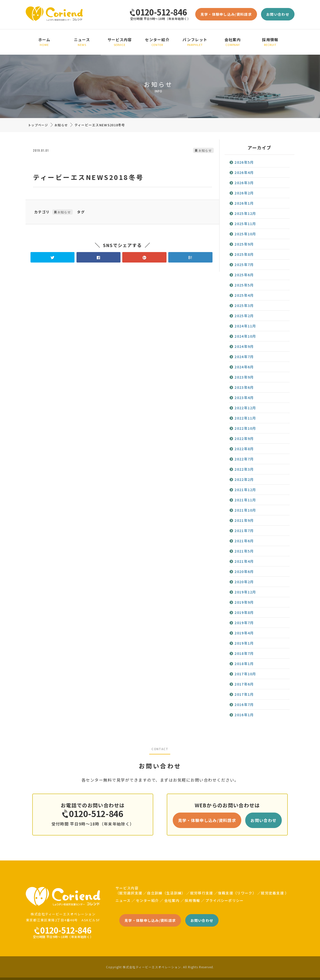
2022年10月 (245, 428)
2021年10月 (245, 510)
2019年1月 (244, 643)
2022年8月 (244, 449)
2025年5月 (244, 285)
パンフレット (195, 42)
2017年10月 (245, 674)
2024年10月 (245, 336)
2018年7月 (244, 653)
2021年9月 (244, 520)
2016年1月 (244, 715)
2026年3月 (244, 183)
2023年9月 (244, 377)
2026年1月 (244, 203)
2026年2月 (244, 193)
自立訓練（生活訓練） (166, 893)
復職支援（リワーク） (237, 893)
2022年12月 (245, 408)
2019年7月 (244, 623)
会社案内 (233, 42)
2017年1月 (244, 694)
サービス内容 (120, 42)
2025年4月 (244, 295)
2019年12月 (245, 592)
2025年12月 (245, 213)
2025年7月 (244, 265)
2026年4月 (244, 172)
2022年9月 (244, 438)
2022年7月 (244, 459)
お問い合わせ (278, 14)
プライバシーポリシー (225, 900)
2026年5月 (244, 162)
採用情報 (270, 42)
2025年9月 (244, 244)
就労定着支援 (272, 893)
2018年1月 (244, 664)
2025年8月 (244, 254)
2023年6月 (244, 387)
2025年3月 (244, 305)
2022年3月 (244, 469)
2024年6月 (244, 367)
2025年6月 (244, 275)
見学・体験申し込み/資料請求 (226, 14)
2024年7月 (244, 357)
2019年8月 (244, 612)
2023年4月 (244, 398)
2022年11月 (245, 418)
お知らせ (61, 125)
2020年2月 (244, 582)
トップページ (38, 125)
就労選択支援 (131, 893)
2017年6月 (244, 684)
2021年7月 (244, 531)
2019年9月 (244, 602)
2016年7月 (244, 704)
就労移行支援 (202, 893)
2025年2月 (244, 316)
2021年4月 (244, 561)
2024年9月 (244, 346)
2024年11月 (245, 326)
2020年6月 (244, 571)
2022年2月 (244, 479)
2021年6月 (244, 541)
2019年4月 (244, 633)
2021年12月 (245, 490)
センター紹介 (157, 42)
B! (190, 257)
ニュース (82, 42)
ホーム (44, 42)
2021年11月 (245, 500)
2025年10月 (245, 234)
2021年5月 (244, 551)
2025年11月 (245, 224)
